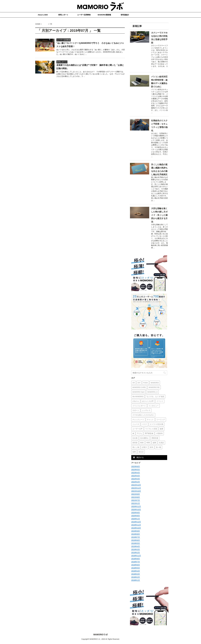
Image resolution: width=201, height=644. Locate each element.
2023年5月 (136, 470)
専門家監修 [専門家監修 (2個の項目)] (149, 433)
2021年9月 (136, 494)
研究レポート (63, 15)
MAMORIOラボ (100, 635)
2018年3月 (136, 574)
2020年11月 (136, 506)
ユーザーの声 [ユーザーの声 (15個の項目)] (137, 429)
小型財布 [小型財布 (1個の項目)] (159, 433)
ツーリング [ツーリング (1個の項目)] (161, 420)
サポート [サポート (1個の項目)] (136, 410)
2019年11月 (136, 525)
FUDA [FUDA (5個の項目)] (146, 383)
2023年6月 (136, 467)
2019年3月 (136, 549)
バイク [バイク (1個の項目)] (144, 424)
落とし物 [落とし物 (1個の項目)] (136, 447)
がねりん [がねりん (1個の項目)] (136, 401)
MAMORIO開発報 (104, 15)
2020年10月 (136, 510)
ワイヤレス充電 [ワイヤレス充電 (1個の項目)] (151, 429)
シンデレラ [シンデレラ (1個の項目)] (146, 410)
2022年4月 (136, 476)
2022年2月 (136, 482)
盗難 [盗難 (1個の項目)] (154, 443)
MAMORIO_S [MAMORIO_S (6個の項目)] (152, 392)
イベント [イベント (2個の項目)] (160, 401)
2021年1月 (136, 503)
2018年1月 (136, 580)
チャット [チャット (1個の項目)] (150, 420)
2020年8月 (136, 516)
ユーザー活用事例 (84, 15)
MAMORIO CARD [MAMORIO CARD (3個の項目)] (139, 387)
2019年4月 (136, 546)
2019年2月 (136, 553)
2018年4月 (136, 571)
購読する (138, 457)
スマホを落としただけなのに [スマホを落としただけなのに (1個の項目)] (143, 415)
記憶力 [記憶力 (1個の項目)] (144, 447)
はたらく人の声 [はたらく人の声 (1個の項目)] (148, 401)
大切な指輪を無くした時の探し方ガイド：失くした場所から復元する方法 (159, 215)
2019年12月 (136, 522)
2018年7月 (136, 562)
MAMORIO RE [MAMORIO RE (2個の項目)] (154, 387)
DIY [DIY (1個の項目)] (139, 383)
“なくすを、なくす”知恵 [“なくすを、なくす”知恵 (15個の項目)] (155, 397)
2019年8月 (136, 534)
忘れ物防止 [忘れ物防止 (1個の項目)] (144, 438)
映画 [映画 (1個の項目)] (142, 443)
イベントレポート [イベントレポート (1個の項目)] (139, 406)
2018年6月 (136, 565)
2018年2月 (136, 577)
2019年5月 (136, 543)
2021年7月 (136, 500)
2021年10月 (136, 491)
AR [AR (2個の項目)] (134, 383)
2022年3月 (136, 479)
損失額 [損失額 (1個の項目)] (135, 443)
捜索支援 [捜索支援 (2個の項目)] (155, 438)
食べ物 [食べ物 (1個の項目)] (159, 447)
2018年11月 (136, 556)
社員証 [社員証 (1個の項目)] (161, 443)
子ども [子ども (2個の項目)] (139, 433)
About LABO (43, 15)
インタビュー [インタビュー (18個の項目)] (154, 406)
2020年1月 (136, 519)
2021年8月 (136, 497)
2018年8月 (136, 559)
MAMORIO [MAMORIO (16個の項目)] (155, 383)
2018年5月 (136, 568)
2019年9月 (136, 531)
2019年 (45, 24)
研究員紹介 (125, 15)
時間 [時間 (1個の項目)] (148, 443)
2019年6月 (136, 540)
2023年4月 (136, 473)
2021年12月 (136, 485)
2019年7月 (136, 537)
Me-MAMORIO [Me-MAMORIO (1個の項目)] (138, 397)
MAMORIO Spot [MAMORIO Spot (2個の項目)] (138, 392)
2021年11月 (136, 488)
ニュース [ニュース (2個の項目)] (136, 424)
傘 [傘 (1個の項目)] (133, 433)
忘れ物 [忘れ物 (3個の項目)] (135, 438)
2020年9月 (136, 513)
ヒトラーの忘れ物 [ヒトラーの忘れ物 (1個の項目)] (157, 424)
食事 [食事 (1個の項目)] (134, 452)
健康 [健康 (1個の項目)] (162, 429)
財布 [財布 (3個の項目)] (152, 447)
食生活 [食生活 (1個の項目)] (141, 452)
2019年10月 (136, 528)
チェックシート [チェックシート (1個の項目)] (138, 420)
